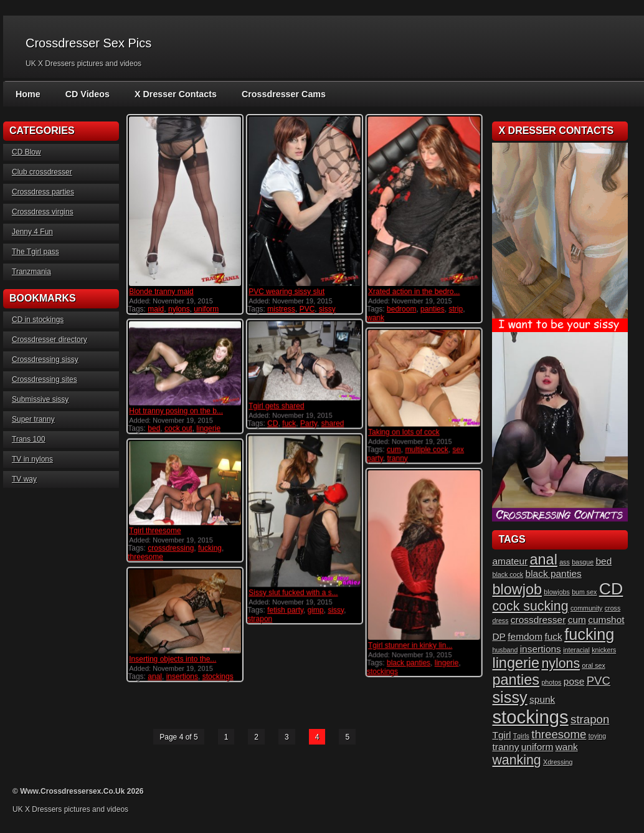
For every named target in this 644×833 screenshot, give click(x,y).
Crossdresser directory (50, 340)
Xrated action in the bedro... (413, 292)
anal (155, 676)
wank (375, 318)
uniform (206, 309)
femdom (525, 636)
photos (551, 682)
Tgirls (521, 736)
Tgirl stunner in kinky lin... (410, 645)
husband (505, 650)
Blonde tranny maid (161, 292)
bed (154, 428)
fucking (210, 548)
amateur (510, 561)
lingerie (208, 428)
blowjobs (556, 592)
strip (456, 309)
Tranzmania (31, 272)
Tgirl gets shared (276, 406)
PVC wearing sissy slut (286, 292)
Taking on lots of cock (403, 431)
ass (565, 562)
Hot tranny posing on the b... (176, 411)
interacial (576, 650)
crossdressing (171, 548)
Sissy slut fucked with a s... (293, 592)
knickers (604, 650)
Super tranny (33, 419)
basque (583, 562)
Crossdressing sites (45, 379)
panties (432, 309)
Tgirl (501, 735)
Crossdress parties (43, 192)
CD (272, 423)
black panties (408, 662)
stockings (382, 671)
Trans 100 (29, 439)
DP (499, 636)
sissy (327, 309)
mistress (281, 309)
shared (332, 423)
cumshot (606, 620)
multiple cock (426, 449)
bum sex (584, 592)
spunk (542, 699)
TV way (24, 479)
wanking (516, 760)
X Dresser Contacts (173, 94)
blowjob (517, 589)
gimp (315, 609)
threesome (145, 556)
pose (574, 681)
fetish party (285, 609)
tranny (397, 457)
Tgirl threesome (155, 530)
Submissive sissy (40, 399)
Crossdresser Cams (280, 94)
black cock (508, 574)
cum (393, 449)
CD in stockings (38, 320)
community (587, 608)
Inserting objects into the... (173, 659)
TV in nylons (32, 459)
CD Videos (87, 94)
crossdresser (538, 620)
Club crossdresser (42, 172)
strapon (260, 618)
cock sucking (530, 606)
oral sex (593, 665)
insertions (182, 676)
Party (308, 423)
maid (156, 309)
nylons (179, 309)
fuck (289, 423)
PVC (307, 309)
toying (597, 736)
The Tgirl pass (36, 252)
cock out (178, 428)
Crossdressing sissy (45, 359)
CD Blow (26, 152)
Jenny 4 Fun (32, 232)
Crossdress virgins (43, 212)
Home (28, 94)
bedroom (401, 309)
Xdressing (558, 762)
